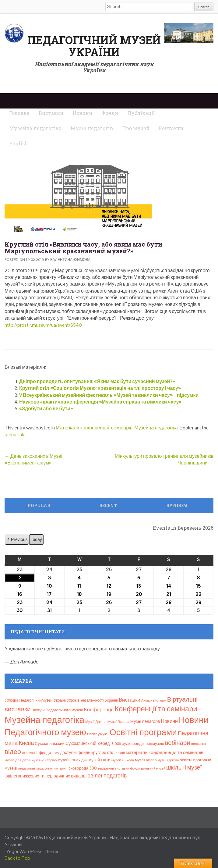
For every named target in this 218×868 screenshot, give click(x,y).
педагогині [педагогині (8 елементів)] (26, 768)
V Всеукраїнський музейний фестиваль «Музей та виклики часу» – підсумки (109, 395)
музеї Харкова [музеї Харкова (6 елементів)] (168, 760)
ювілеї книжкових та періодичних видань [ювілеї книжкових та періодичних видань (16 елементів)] (45, 776)
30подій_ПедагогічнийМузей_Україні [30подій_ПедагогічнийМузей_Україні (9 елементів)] (35, 700)
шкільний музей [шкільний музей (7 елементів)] (153, 768)
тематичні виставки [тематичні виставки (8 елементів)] (114, 768)
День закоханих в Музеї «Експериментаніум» (33, 459)
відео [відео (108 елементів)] (13, 752)
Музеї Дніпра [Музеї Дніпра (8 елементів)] (96, 722)
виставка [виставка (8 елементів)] (199, 744)
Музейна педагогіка (156, 428)
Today (36, 539)
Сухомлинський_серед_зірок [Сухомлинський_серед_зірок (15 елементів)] (93, 743)
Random (177, 505)
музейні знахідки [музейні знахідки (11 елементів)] (72, 760)
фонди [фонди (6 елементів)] (135, 768)
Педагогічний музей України (94, 46)
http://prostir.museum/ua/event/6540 (43, 325)
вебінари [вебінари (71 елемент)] (178, 743)
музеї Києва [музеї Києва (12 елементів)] (146, 760)
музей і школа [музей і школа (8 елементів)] (123, 760)
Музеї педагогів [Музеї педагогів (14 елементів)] (145, 721)
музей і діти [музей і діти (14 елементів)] (99, 760)
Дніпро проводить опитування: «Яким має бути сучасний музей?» (97, 381)
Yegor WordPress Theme (32, 851)
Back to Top (17, 858)
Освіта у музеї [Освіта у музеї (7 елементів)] (98, 734)
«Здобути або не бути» (46, 409)
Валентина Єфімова (70, 260)
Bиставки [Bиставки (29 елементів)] (130, 700)
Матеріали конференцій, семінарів (94, 428)
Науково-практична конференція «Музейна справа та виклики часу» (100, 402)
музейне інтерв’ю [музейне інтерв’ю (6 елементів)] (44, 760)
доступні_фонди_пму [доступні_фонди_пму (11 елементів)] (40, 753)
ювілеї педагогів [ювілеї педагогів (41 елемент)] (106, 776)
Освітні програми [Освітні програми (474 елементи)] (143, 732)
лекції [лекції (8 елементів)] (120, 753)
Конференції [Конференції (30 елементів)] (99, 710)
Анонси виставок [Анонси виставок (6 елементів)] (154, 700)
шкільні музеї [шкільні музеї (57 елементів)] (184, 768)
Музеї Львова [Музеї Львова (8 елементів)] (118, 722)
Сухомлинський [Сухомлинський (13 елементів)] (50, 743)
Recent (108, 505)
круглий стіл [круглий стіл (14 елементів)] (103, 752)
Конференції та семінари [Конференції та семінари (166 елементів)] (156, 709)
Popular (39, 505)
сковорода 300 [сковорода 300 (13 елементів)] (83, 768)
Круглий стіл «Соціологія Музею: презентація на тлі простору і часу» (100, 388)
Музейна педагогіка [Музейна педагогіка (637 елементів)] (44, 720)
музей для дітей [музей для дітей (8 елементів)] (18, 760)
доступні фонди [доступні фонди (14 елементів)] (75, 752)
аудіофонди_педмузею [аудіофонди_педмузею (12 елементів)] (143, 743)
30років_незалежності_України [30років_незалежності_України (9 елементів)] (92, 700)
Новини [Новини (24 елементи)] (169, 721)
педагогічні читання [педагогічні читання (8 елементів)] (52, 768)
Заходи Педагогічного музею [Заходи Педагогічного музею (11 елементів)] (57, 710)
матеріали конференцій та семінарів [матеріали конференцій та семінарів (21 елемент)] (165, 752)
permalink (14, 434)
